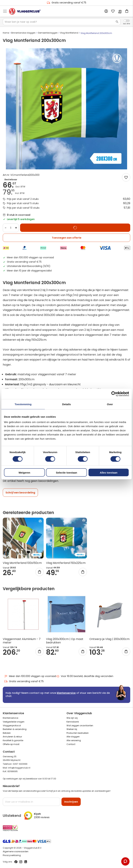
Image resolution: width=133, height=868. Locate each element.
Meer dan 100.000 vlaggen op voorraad (30, 676)
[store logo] (25, 11)
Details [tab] (66, 404)
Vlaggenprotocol (12, 726)
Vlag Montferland (69, 33)
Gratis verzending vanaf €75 (66, 3)
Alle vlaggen (73, 737)
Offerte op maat (11, 744)
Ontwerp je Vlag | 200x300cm (109, 639)
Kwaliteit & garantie (13, 740)
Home (6, 33)
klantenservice (66, 693)
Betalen (7, 733)
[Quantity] (11, 228)
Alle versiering (74, 740)
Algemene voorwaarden (16, 851)
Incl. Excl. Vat (127, 21)
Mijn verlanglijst (113, 11)
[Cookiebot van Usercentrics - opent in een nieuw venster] (114, 394)
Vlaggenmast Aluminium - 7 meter (22, 641)
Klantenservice (10, 718)
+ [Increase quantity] (16, 228)
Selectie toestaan (67, 473)
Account (106, 11)
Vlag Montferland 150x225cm (66, 563)
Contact (71, 744)
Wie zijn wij (72, 718)
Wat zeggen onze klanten (80, 726)
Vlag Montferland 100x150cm (22, 563)
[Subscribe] (71, 802)
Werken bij (72, 729)
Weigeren (24, 473)
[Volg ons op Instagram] (21, 862)
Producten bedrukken (78, 733)
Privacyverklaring (12, 855)
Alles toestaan (109, 473)
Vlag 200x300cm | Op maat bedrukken (65, 641)
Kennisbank (73, 722)
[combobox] (62, 22)
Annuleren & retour (12, 737)
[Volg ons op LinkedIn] (26, 862)
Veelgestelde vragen (14, 722)
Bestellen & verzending (15, 729)
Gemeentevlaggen (48, 33)
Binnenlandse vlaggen (23, 33)
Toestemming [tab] (23, 404)
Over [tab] (110, 404)
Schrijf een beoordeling (20, 493)
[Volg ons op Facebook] (16, 862)
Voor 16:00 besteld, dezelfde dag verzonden (85, 676)
